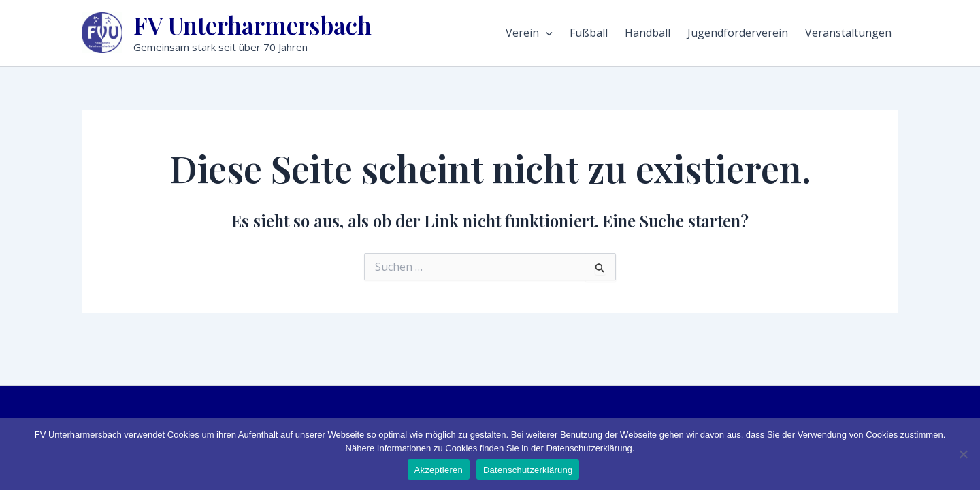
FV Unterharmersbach (252, 25)
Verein (529, 33)
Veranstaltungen (848, 33)
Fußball (589, 33)
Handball (648, 33)
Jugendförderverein (738, 33)
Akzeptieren (439, 470)
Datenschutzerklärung (528, 470)
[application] (546, 33)
